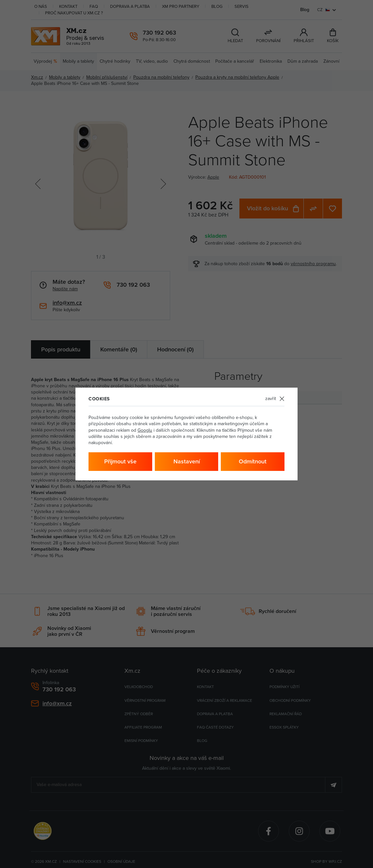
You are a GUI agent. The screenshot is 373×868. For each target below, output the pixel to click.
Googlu (145, 430)
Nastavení (187, 461)
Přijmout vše (120, 461)
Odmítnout (253, 461)
